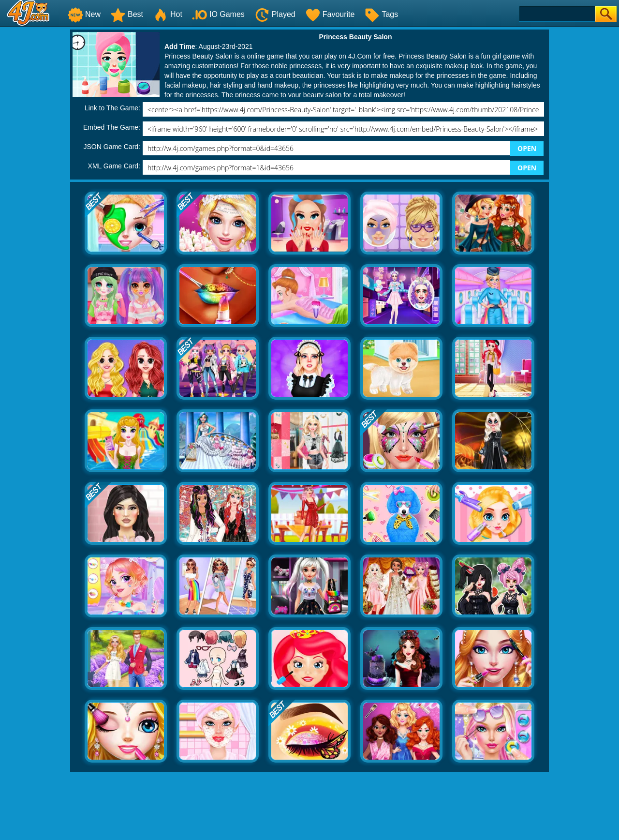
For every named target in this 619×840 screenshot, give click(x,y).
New (84, 14)
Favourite (330, 14)
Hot (168, 14)
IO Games (218, 14)
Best (127, 14)
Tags (381, 14)
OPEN (527, 148)
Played (275, 14)
